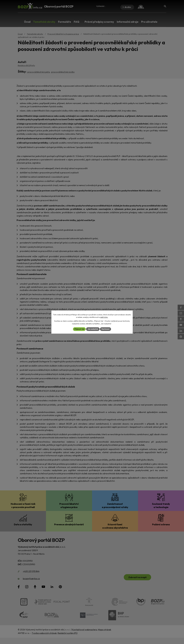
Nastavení (106, 329)
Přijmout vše (79, 329)
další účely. (104, 317)
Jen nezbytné (93, 329)
